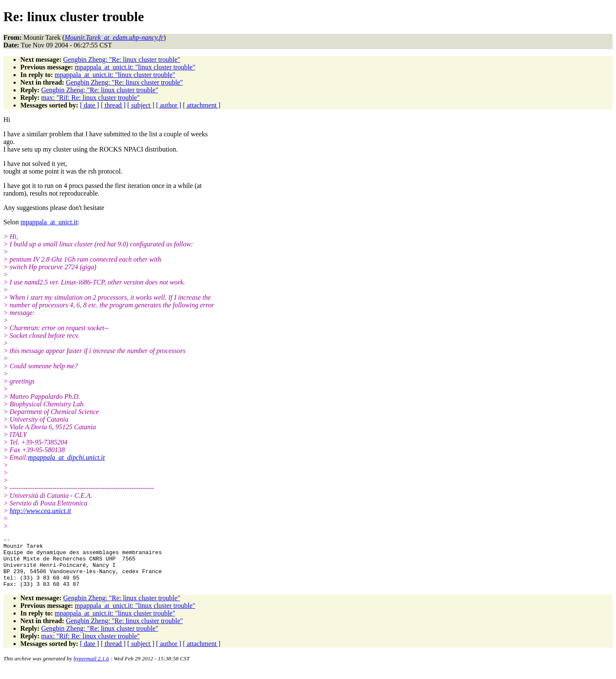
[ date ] (89, 105)
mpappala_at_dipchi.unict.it (66, 457)
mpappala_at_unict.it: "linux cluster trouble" (135, 67)
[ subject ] (141, 105)
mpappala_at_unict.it (49, 222)
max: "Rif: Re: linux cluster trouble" (90, 98)
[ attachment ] (202, 105)
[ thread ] (113, 105)
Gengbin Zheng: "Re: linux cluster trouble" (122, 59)
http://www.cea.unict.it (40, 511)
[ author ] (169, 105)
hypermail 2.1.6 (91, 669)
